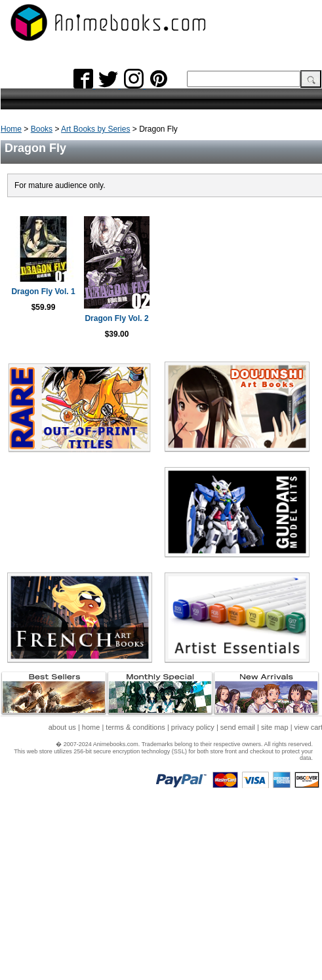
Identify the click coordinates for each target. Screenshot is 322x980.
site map (275, 727)
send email (238, 727)
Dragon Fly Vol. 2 (116, 318)
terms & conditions (135, 727)
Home (11, 129)
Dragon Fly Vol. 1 (43, 292)
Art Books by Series (95, 129)
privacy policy (193, 727)
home (91, 727)
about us (62, 727)
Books (42, 129)
